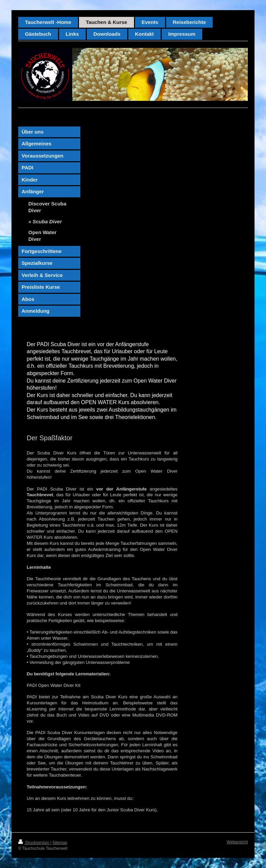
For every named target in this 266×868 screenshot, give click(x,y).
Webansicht (237, 842)
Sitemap (60, 843)
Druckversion (34, 843)
